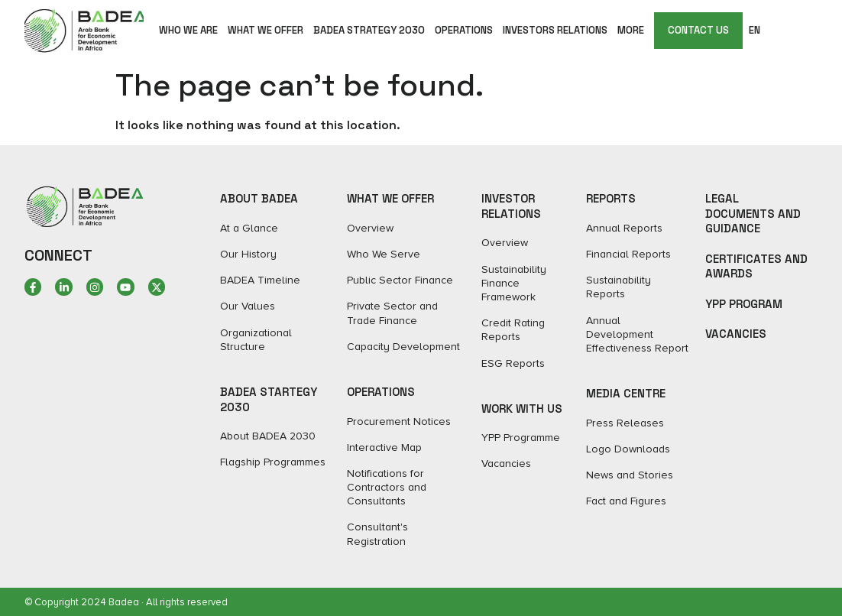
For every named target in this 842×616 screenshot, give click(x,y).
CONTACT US (698, 31)
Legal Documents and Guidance (753, 213)
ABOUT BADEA (259, 198)
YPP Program (744, 304)
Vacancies (736, 334)
